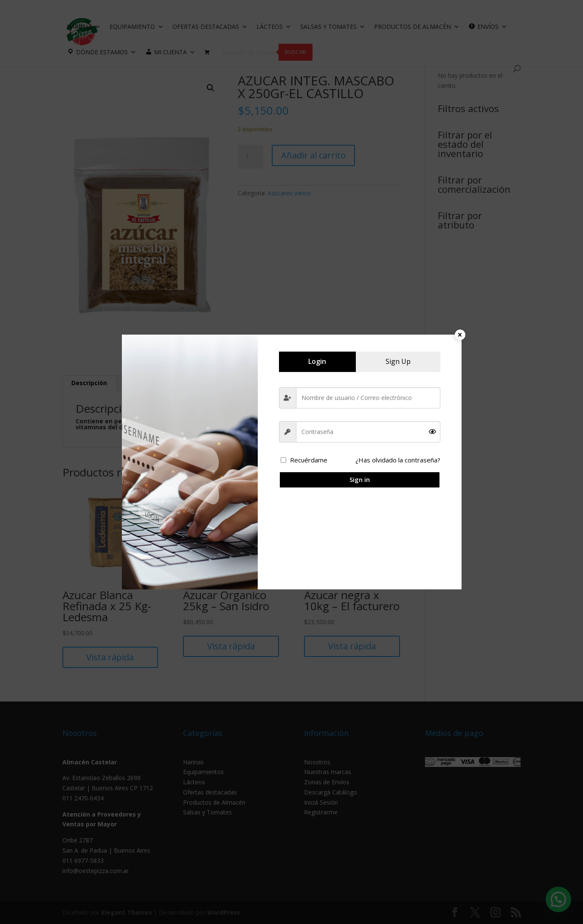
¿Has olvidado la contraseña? (398, 460)
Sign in (360, 479)
